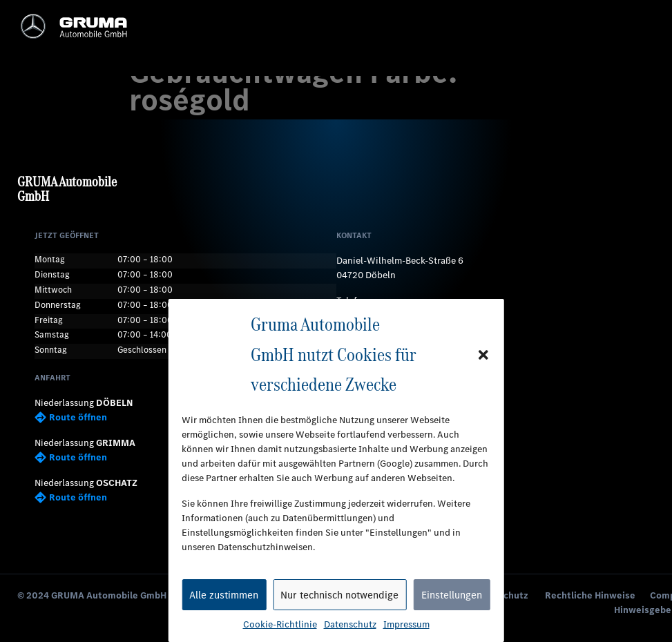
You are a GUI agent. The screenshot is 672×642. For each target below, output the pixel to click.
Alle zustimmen (224, 595)
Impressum (406, 624)
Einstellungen (452, 595)
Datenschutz (350, 624)
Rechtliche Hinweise (590, 595)
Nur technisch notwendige (339, 595)
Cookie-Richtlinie (280, 624)
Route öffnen (71, 417)
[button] (483, 354)
